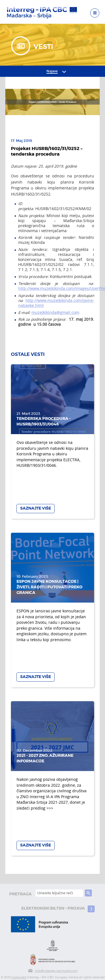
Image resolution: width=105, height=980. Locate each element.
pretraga (20, 894)
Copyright (19, 977)
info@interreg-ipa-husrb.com (53, 971)
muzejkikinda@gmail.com (55, 313)
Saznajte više (36, 508)
